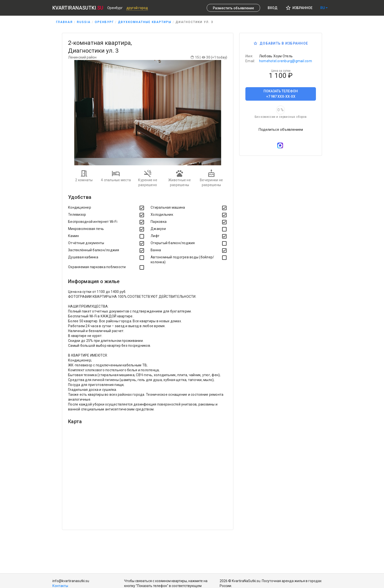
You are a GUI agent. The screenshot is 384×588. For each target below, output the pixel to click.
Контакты (60, 586)
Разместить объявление (233, 8)
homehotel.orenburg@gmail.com (286, 61)
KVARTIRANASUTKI (78, 8)
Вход (273, 8)
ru (323, 8)
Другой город (137, 8)
